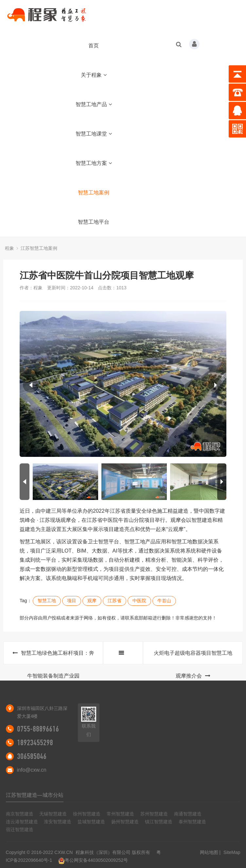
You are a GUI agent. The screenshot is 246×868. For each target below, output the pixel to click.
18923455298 (35, 743)
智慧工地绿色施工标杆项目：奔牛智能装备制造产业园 (53, 657)
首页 (94, 46)
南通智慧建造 (188, 814)
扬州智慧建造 (125, 822)
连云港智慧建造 (22, 822)
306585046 (32, 756)
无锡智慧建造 (53, 814)
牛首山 (164, 601)
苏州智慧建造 (154, 814)
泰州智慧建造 (192, 822)
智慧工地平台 (94, 222)
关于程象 (94, 75)
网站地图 (209, 852)
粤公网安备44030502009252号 (93, 860)
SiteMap (232, 852)
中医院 (139, 601)
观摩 (92, 601)
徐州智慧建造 (87, 814)
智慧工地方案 (94, 163)
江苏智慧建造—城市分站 (35, 795)
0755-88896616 (38, 729)
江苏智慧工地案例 (39, 248)
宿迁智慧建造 (20, 829)
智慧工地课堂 (94, 134)
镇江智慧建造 (159, 822)
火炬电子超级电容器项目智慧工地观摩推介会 (193, 657)
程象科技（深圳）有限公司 (103, 852)
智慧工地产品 (94, 104)
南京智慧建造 (20, 814)
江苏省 (114, 601)
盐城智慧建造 (91, 822)
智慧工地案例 (94, 193)
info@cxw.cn (32, 770)
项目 (72, 601)
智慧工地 (47, 601)
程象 (9, 248)
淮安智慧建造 (58, 822)
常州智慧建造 (120, 814)
